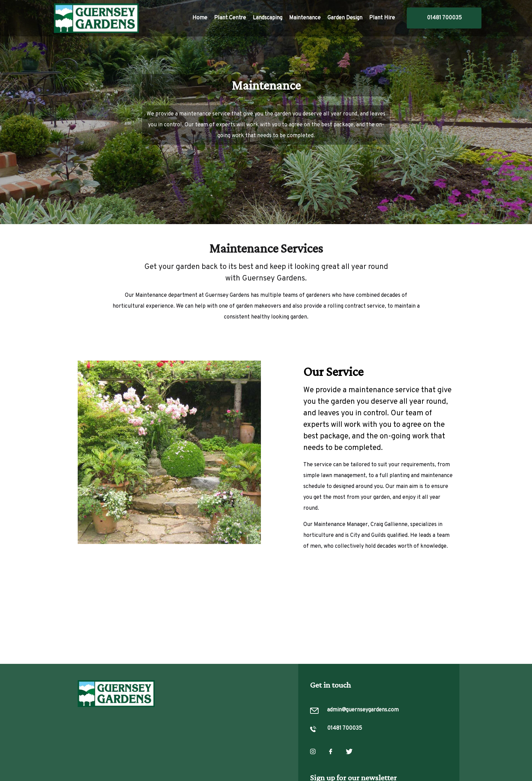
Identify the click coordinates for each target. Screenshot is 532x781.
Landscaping (268, 18)
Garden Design (345, 18)
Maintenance (305, 18)
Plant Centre (230, 18)
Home (200, 18)
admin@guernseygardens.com (363, 710)
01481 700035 (444, 18)
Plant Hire (382, 18)
